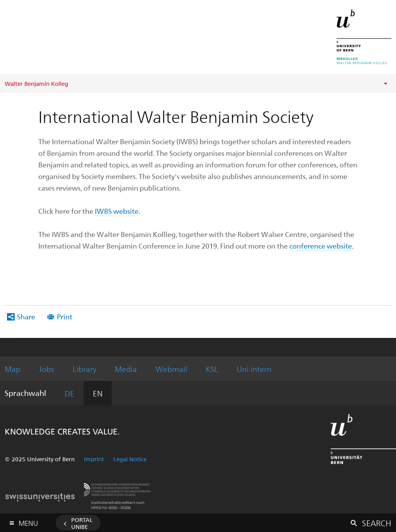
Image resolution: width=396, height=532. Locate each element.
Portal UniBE (82, 523)
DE (69, 393)
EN (98, 393)
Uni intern (254, 369)
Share (26, 316)
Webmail (171, 369)
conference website (321, 246)
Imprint (94, 459)
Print (65, 316)
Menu (28, 521)
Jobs (47, 369)
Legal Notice (130, 459)
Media (126, 369)
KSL (212, 369)
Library (84, 369)
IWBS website (117, 211)
